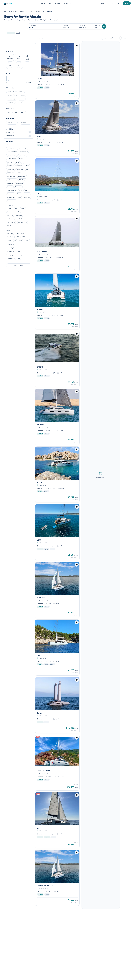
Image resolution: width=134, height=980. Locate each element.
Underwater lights (22, 148)
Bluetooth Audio (12, 201)
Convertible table (12, 155)
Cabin (10, 95)
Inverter (28, 169)
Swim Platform (11, 176)
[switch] (29, 132)
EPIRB (20, 240)
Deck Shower (11, 173)
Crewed (21, 92)
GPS (18, 237)
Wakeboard (10, 258)
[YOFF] (57, 532)
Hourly (9, 112)
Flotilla (22, 99)
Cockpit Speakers (12, 180)
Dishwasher (18, 187)
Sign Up (127, 3)
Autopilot (10, 208)
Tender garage (24, 152)
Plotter (23, 208)
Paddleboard (11, 251)
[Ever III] (57, 647)
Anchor (9, 240)
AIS (15, 240)
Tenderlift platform (12, 152)
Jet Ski (18, 258)
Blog (50, 3)
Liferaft (27, 240)
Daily (16, 112)
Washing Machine (12, 190)
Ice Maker (10, 187)
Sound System (11, 166)
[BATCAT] (57, 359)
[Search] (104, 26)
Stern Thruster (11, 222)
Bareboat (11, 92)
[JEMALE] (57, 301)
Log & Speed (19, 215)
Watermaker (20, 183)
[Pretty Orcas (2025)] (57, 763)
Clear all (18, 33)
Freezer (19, 194)
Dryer (21, 190)
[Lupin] (57, 820)
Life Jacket (10, 233)
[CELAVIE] (57, 71)
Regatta (11, 103)
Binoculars (10, 215)
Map (123, 38)
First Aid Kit (10, 237)
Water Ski (19, 251)
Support (57, 3)
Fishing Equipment (12, 255)
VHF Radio (24, 237)
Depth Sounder (11, 212)
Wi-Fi (17, 162)
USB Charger (23, 180)
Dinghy (22, 255)
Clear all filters (19, 265)
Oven (27, 190)
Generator (20, 169)
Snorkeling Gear (12, 248)
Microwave (27, 194)
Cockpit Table (11, 169)
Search (43, 3)
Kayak (20, 248)
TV (22, 162)
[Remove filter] (13, 33)
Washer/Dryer (11, 148)
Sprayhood (20, 166)
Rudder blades (23, 155)
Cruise (19, 103)
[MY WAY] (57, 474)
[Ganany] (57, 705)
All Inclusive (12, 99)
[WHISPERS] (57, 590)
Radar (17, 208)
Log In (119, 3)
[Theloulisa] (57, 417)
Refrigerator (11, 194)
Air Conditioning (12, 159)
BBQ (20, 197)
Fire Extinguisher (20, 233)
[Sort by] (110, 38)
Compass (20, 212)
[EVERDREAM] (57, 244)
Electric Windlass (22, 222)
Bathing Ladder (22, 176)
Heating (21, 159)
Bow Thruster (23, 219)
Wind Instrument (12, 226)
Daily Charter (20, 95)
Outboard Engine (12, 219)
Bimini (28, 166)
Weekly (23, 112)
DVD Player (27, 197)
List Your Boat (68, 3)
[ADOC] (57, 128)
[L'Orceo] (57, 186)
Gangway (19, 173)
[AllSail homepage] (8, 3)
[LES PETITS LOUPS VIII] (57, 878)
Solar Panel (10, 183)
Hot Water (10, 162)
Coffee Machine (11, 197)
